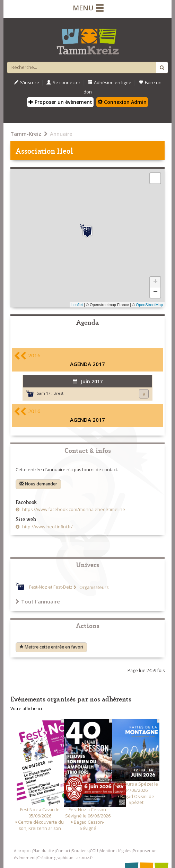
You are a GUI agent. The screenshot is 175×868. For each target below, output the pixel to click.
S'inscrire (27, 83)
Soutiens (80, 851)
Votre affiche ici (26, 709)
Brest (58, 393)
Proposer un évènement (60, 102)
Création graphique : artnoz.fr (65, 857)
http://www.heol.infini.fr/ (47, 527)
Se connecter (63, 83)
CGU (94, 851)
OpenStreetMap (149, 305)
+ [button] (155, 282)
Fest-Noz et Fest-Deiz (51, 587)
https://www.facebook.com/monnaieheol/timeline (73, 509)
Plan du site (43, 851)
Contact (63, 851)
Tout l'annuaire (38, 601)
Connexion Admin (122, 102)
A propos (23, 851)
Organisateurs (93, 587)
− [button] (155, 293)
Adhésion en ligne (110, 83)
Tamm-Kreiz (26, 134)
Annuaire (61, 134)
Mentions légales (115, 851)
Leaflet (77, 305)
